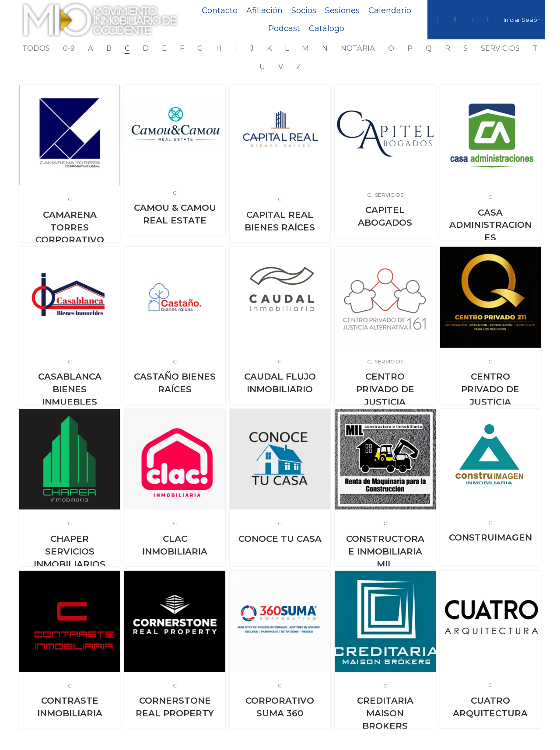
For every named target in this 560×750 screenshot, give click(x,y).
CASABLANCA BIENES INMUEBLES (70, 389)
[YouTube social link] (488, 20)
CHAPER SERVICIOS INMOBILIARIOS (70, 551)
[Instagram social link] (472, 20)
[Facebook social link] (438, 20)
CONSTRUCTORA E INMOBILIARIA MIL (385, 551)
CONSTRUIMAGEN (490, 537)
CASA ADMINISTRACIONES (490, 224)
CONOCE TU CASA (280, 538)
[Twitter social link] (455, 20)
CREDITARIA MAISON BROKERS (385, 713)
